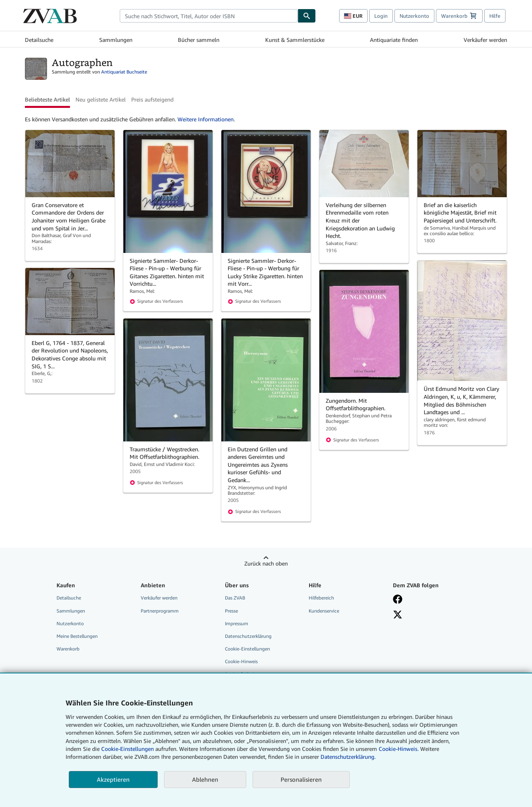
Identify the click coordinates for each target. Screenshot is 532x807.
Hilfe (495, 16)
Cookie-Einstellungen (127, 749)
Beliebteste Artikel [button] (47, 99)
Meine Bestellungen (77, 636)
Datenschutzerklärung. (348, 757)
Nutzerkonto (414, 16)
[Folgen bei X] (429, 615)
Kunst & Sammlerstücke (295, 40)
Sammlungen (116, 40)
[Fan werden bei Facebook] (429, 599)
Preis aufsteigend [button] (152, 99)
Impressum (237, 623)
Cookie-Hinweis (241, 661)
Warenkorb (68, 649)
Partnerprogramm (160, 611)
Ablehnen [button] (205, 779)
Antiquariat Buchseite (124, 72)
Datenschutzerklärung (248, 636)
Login (381, 16)
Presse (231, 611)
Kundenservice (324, 611)
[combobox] (209, 16)
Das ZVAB (235, 598)
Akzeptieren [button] (113, 779)
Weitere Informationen (206, 119)
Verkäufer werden (485, 40)
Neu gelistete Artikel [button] (101, 99)
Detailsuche (39, 40)
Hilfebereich (321, 598)
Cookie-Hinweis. (399, 749)
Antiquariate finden (394, 40)
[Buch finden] (307, 16)
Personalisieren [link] (301, 779)
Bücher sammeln (199, 40)
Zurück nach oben (266, 563)
